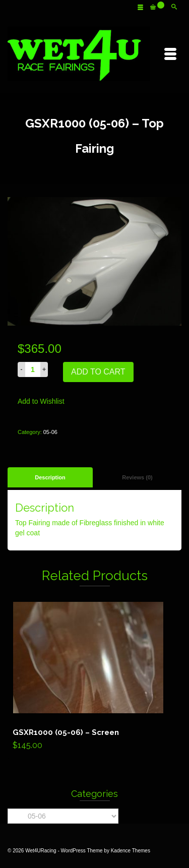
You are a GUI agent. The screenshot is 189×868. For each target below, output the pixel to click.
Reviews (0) (137, 477)
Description (50, 477)
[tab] (50, 477)
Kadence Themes (131, 851)
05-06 (50, 432)
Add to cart (98, 372)
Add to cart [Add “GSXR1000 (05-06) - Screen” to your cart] (94, 678)
